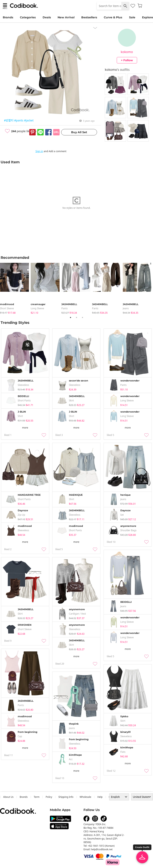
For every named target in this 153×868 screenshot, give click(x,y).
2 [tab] (76, 317)
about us (8, 797)
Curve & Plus (113, 17)
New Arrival (66, 17)
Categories (28, 17)
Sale (132, 17)
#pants (19, 120)
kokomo (127, 52)
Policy (49, 797)
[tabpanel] (15, 288)
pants (65, 308)
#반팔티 (9, 120)
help (100, 797)
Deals (47, 17)
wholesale (85, 797)
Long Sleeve (37, 308)
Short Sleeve (7, 308)
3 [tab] (82, 317)
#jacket (29, 120)
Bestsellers (89, 17)
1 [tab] (71, 317)
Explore (148, 17)
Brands (8, 17)
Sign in (39, 151)
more (25, 428)
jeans (126, 308)
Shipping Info (66, 797)
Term (37, 797)
